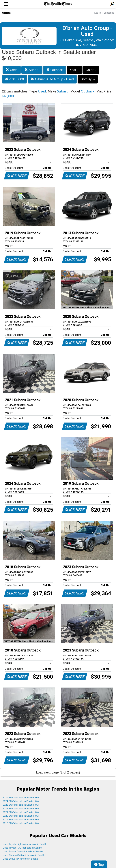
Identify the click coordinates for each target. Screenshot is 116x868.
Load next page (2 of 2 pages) (58, 772)
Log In (98, 13)
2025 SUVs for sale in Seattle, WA (21, 797)
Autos (6, 13)
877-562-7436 (86, 45)
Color (91, 70)
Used (12, 70)
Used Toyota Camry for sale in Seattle (23, 851)
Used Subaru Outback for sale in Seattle (24, 855)
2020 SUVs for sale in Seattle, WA (21, 816)
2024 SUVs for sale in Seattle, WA (21, 801)
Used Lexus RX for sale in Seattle (20, 859)
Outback (55, 70)
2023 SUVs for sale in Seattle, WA (21, 805)
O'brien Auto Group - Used (52, 79)
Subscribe (109, 13)
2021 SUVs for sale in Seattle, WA (21, 812)
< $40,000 (14, 79)
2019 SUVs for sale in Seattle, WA (21, 819)
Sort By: (88, 79)
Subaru (32, 70)
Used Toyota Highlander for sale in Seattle (25, 844)
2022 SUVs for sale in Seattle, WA (21, 808)
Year (74, 70)
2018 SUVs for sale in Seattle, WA (21, 823)
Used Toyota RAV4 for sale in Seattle (22, 848)
